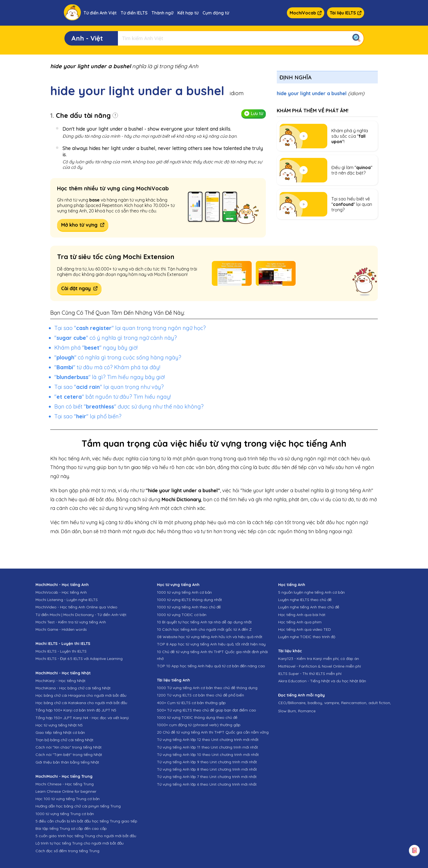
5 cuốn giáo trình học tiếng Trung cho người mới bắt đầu (86, 836)
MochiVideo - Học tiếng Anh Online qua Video (76, 607)
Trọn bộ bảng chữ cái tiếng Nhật (64, 740)
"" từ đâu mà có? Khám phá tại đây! (107, 367)
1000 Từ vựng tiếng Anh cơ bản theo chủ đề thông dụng (207, 688)
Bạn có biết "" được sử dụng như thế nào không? (129, 406)
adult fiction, (380, 703)
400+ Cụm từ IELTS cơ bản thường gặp (191, 703)
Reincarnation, (354, 703)
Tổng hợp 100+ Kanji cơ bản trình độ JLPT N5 (76, 710)
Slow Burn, (287, 711)
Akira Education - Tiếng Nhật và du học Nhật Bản (322, 681)
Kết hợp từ (188, 13)
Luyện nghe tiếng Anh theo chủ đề (309, 607)
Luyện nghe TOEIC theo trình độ (307, 637)
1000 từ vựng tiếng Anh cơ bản (184, 592)
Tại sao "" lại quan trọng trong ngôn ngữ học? (130, 328)
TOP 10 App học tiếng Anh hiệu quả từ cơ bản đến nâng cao (211, 666)
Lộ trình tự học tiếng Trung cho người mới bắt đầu (80, 843)
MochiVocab (306, 13)
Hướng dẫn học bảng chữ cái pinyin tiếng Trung (78, 806)
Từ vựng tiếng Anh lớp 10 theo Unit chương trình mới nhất (208, 755)
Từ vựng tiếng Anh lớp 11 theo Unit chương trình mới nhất (207, 747)
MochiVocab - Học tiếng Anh (61, 592)
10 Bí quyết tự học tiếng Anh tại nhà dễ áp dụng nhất (204, 622)
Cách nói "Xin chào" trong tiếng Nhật (69, 747)
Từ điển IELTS (134, 13)
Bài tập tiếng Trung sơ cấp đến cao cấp (71, 828)
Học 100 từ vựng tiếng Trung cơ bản (68, 799)
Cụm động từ (216, 13)
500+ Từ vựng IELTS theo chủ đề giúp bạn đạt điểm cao (206, 710)
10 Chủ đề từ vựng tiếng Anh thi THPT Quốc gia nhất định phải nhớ (212, 655)
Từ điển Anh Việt (100, 13)
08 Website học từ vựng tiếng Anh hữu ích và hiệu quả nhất (210, 637)
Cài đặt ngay (79, 288)
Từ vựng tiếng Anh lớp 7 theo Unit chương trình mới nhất (207, 777)
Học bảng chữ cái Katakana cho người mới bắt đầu (81, 703)
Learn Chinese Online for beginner (66, 791)
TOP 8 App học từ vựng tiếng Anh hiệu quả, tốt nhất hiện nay (211, 644)
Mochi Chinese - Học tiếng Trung (65, 784)
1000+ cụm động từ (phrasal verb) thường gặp (199, 725)
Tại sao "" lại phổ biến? (88, 416)
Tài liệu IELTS (346, 13)
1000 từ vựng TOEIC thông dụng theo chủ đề (197, 717)
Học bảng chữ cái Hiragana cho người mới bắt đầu (81, 695)
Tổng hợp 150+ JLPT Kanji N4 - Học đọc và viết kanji (82, 718)
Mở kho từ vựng (83, 225)
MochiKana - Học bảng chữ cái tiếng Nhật (73, 688)
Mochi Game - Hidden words (61, 629)
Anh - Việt (87, 38)
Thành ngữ (162, 13)
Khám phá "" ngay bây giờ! (96, 348)
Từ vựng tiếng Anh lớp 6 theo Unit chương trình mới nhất (207, 784)
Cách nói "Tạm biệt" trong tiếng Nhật (69, 755)
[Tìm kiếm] (241, 38)
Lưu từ (254, 113)
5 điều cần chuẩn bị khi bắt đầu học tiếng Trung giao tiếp (86, 821)
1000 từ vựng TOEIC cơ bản (182, 615)
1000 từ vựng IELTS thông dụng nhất (189, 600)
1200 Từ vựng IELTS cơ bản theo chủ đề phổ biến (200, 695)
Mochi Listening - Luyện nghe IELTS (67, 600)
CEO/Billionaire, (292, 703)
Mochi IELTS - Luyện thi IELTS (61, 651)
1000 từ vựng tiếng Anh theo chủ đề (189, 607)
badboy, (315, 703)
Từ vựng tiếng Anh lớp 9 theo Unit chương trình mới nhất (207, 762)
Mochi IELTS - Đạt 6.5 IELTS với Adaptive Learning (79, 659)
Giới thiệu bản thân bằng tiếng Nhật (67, 762)
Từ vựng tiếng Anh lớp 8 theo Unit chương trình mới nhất (207, 769)
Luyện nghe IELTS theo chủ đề (305, 600)
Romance (307, 711)
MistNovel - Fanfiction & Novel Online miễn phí (319, 666)
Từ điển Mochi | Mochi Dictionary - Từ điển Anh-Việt (81, 615)
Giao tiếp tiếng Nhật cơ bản (60, 732)
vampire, (332, 703)
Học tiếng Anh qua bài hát (302, 615)
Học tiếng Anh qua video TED (304, 629)
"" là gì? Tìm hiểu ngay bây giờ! (110, 377)
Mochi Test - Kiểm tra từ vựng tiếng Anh (71, 622)
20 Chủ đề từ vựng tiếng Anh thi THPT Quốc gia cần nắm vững (213, 732)
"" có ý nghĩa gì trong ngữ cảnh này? (116, 338)
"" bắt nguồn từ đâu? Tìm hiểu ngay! (113, 397)
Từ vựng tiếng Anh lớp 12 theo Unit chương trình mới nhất (208, 740)
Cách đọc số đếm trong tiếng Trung (67, 851)
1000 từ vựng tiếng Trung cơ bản (65, 814)
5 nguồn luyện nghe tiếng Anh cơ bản (311, 592)
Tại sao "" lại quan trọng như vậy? (109, 387)
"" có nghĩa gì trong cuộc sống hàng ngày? (118, 357)
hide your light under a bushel (321, 93)
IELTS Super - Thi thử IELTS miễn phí (310, 674)
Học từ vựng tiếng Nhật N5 (59, 725)
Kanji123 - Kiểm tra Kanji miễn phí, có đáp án (319, 659)
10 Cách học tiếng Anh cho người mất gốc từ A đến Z (204, 629)
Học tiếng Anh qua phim (300, 622)
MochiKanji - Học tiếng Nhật (60, 681)
